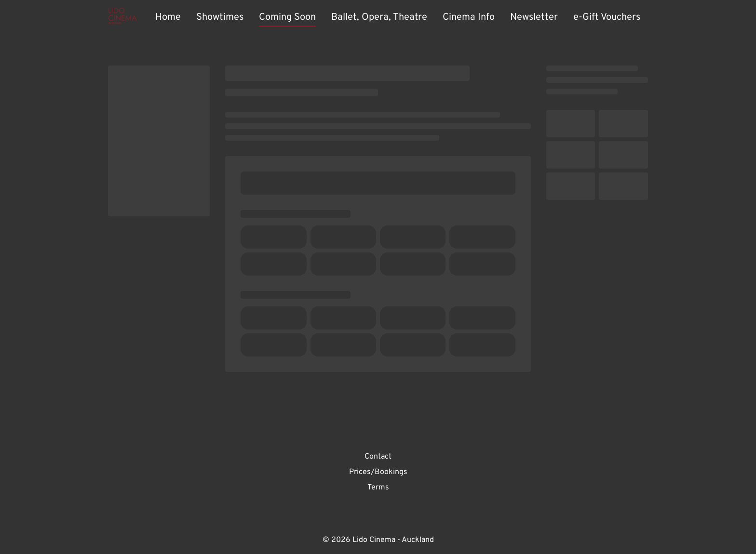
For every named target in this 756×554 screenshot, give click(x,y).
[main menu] (398, 17)
